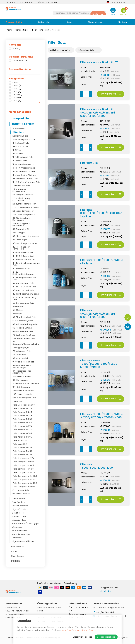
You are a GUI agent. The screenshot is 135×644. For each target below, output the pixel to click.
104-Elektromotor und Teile (26, 383)
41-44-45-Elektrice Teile (24, 287)
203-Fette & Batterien (23, 391)
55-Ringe (17, 314)
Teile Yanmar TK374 (22, 426)
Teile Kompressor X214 (23, 462)
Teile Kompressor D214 (23, 458)
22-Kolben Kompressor (24, 214)
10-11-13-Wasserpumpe (24, 168)
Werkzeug (17, 527)
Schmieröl (17, 538)
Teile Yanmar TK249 (22, 415)
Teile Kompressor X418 (23, 465)
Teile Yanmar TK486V (23, 455)
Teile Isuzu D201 (20, 444)
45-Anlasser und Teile (23, 290)
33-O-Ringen (19, 233)
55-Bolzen (18, 306)
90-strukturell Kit (21, 358)
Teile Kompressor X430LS (25, 483)
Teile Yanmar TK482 (22, 447)
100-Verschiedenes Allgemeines (22, 372)
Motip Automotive (21, 534)
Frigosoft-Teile (19, 509)
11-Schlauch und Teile (23, 157)
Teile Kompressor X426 (24, 472)
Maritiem (122, 22)
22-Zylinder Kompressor (24, 204)
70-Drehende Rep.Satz (24, 335)
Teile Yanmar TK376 (22, 430)
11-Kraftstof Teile (21, 143)
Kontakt (55, 2)
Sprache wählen (116, 2)
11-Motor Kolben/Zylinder (24, 175)
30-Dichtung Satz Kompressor (21, 219)
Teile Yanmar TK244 (22, 412)
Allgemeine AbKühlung (23, 541)
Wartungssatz (20, 129)
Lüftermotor (44, 22)
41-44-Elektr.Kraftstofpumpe (23, 273)
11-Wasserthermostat (23, 164)
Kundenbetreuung (25, 2)
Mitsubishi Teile (19, 520)
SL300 (16, 101)
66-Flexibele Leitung (22, 328)
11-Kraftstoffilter (20, 146)
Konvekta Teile (19, 516)
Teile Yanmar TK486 (22, 451)
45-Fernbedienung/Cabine (26, 294)
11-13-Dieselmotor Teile (24, 171)
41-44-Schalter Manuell (24, 259)
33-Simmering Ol (21, 229)
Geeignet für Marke (21, 57)
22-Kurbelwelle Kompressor (26, 207)
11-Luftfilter (18, 154)
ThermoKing (20, 61)
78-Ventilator (19, 355)
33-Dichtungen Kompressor (26, 236)
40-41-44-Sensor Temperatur (21, 248)
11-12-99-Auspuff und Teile (25, 178)
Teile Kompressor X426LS (25, 476)
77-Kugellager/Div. (21, 348)
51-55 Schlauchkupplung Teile (24, 298)
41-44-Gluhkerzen (21, 269)
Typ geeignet (17, 79)
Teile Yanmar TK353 (22, 419)
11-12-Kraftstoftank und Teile (26, 182)
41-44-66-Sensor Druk (23, 256)
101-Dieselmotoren (22, 376)
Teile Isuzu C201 (20, 440)
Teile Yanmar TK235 (22, 408)
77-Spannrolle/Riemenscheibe (26, 343)
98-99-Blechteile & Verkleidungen (22, 366)
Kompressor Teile (21, 490)
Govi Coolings (19, 502)
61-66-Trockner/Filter (23, 321)
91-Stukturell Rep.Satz (23, 362)
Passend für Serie (20, 69)
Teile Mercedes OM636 (24, 405)
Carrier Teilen (18, 499)
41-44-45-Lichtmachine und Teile (26, 264)
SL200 (16, 92)
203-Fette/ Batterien (23, 394)
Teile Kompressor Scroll (24, 487)
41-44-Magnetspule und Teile (24, 279)
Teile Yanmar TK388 (22, 433)
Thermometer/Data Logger (25, 523)
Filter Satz (18, 132)
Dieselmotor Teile (21, 494)
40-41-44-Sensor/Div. (23, 252)
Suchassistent (43, 2)
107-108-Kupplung (21, 387)
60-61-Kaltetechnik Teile (24, 317)
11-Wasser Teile (20, 161)
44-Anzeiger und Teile (23, 283)
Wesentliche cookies (83, 637)
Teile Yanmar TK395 (22, 437)
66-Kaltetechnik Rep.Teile (25, 324)
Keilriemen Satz (20, 136)
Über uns (11, 2)
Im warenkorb (111, 94)
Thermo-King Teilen (40, 30)
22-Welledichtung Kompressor (21, 199)
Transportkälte (14, 22)
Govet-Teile (18, 513)
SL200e (17, 95)
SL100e (17, 86)
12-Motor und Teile (21, 186)
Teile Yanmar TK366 (22, 423)
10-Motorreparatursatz (24, 139)
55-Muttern (18, 310)
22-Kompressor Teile (23, 195)
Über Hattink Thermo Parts (78, 609)
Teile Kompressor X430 (24, 479)
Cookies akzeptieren (106, 637)
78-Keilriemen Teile (22, 351)
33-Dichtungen (20, 240)
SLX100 (16, 89)
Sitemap (9, 638)
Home (10, 30)
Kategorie (15, 45)
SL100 (16, 83)
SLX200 (17, 98)
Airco (69, 22)
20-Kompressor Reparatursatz (20, 190)
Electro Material (19, 531)
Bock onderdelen (20, 506)
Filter (16, 49)
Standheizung (95, 22)
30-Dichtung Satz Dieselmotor (21, 224)
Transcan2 (18, 401)
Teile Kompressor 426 (23, 469)
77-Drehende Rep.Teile (24, 338)
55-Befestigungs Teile (23, 303)
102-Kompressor (20, 380)
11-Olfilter (17, 150)
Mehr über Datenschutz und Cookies (79, 630)
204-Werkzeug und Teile (24, 398)
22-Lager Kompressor (23, 211)
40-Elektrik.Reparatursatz (25, 243)
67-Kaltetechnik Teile (23, 331)
